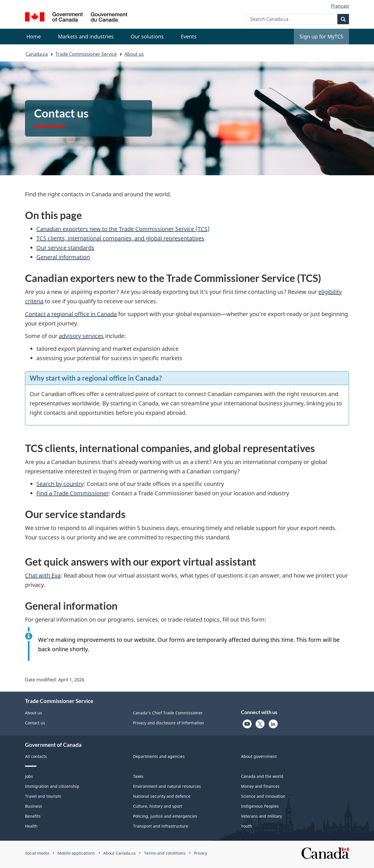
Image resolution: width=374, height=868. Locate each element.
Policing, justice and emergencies (165, 816)
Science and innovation (263, 796)
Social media (37, 853)
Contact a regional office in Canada (71, 314)
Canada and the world (262, 776)
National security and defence (162, 796)
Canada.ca (37, 54)
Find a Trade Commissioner (72, 493)
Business (34, 806)
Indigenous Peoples (260, 806)
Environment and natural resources (167, 786)
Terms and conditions (165, 853)
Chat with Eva (43, 575)
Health (31, 826)
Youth (247, 826)
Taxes (138, 776)
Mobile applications (76, 853)
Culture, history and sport (158, 806)
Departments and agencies (159, 756)
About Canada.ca (119, 853)
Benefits (33, 816)
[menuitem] (86, 37)
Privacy (200, 853)
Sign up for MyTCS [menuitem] (321, 36)
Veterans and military (261, 816)
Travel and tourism (43, 796)
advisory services (81, 336)
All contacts (36, 756)
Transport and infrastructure (161, 826)
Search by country (60, 484)
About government (259, 756)
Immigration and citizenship (52, 786)
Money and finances (260, 786)
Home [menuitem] (34, 36)
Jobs (29, 776)
